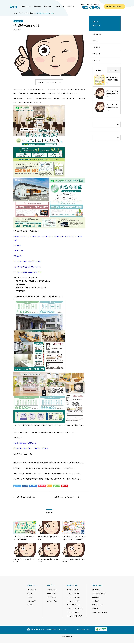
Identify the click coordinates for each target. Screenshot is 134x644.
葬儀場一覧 (37, 6)
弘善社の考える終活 (98, 593)
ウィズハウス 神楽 (73, 601)
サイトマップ (62, 630)
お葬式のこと (60, 6)
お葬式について (97, 585)
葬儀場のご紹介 (72, 585)
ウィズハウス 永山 (73, 605)
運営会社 (43, 630)
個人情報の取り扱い (52, 630)
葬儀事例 (95, 608)
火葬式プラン (52, 597)
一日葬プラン (52, 593)
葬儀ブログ (71, 6)
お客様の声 (96, 47)
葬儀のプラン (48, 6)
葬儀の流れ (95, 590)
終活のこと (96, 41)
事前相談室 (95, 597)
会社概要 (30, 597)
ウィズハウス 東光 (73, 593)
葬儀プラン (51, 585)
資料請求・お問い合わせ (113, 6)
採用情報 (30, 605)
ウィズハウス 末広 (73, 597)
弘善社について (26, 6)
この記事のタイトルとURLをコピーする (49, 82)
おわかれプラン (52, 601)
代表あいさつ (32, 590)
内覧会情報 (18, 21)
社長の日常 (96, 54)
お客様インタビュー (98, 605)
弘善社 (13, 6)
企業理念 (30, 593)
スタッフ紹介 (32, 601)
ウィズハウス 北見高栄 (75, 608)
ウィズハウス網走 (73, 612)
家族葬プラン (52, 590)
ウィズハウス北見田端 (75, 616)
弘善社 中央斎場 (72, 590)
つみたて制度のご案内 (99, 612)
